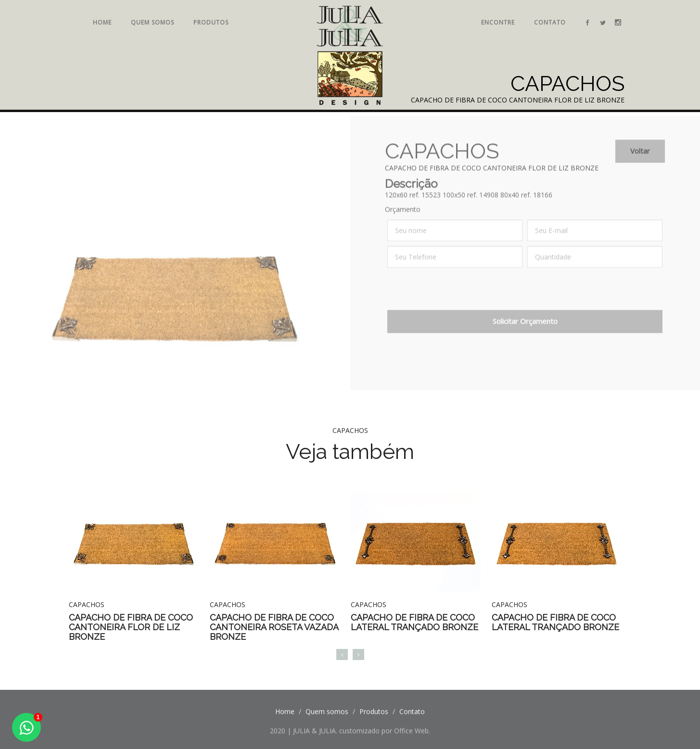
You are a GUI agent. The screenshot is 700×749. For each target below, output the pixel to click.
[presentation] (460, 297)
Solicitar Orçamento (525, 327)
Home (102, 22)
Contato (550, 22)
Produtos (211, 22)
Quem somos (153, 22)
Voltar (640, 157)
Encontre (498, 22)
